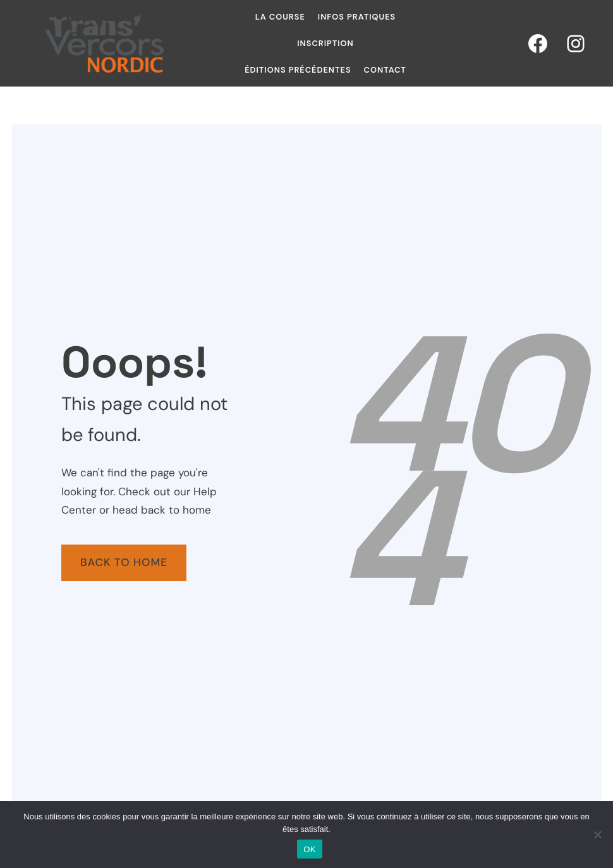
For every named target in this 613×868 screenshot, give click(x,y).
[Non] (597, 835)
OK (309, 849)
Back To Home (124, 562)
